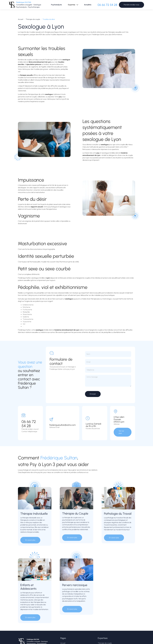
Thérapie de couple (33, 19)
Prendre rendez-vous (131, 5)
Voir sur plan (121, 432)
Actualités (88, 5)
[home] (27, 5)
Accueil (21, 19)
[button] (73, 5)
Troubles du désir (49, 19)
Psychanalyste (56, 5)
